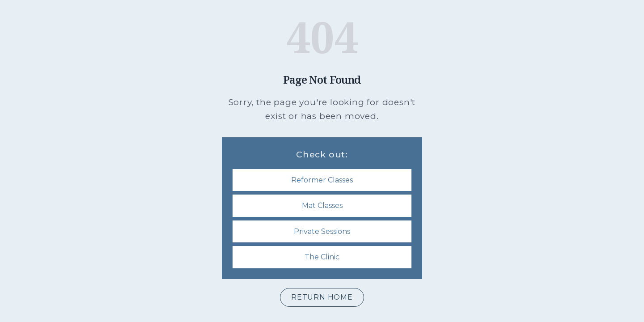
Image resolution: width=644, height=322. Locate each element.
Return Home (322, 297)
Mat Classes (322, 205)
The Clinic (322, 257)
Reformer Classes (322, 180)
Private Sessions (322, 231)
